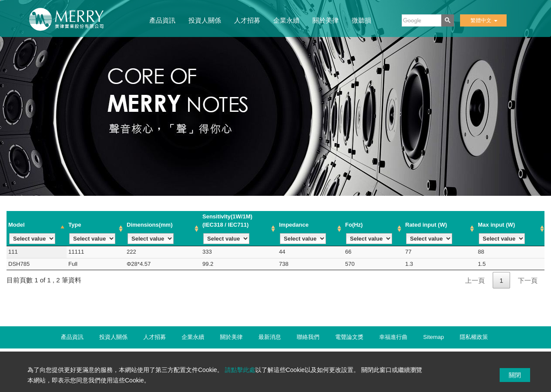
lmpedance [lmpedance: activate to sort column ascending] (302, 233)
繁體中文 (484, 20)
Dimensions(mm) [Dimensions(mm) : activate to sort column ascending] (150, 233)
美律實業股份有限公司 (71, 22)
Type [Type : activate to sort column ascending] (92, 233)
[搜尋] (421, 20)
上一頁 (475, 280)
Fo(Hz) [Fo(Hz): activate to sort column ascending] (369, 233)
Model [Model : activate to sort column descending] (32, 233)
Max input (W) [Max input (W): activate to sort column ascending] (501, 233)
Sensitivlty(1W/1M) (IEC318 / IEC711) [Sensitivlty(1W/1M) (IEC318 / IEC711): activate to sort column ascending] (227, 229)
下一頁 (528, 280)
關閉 (515, 375)
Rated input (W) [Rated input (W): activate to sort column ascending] (429, 233)
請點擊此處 (240, 370)
